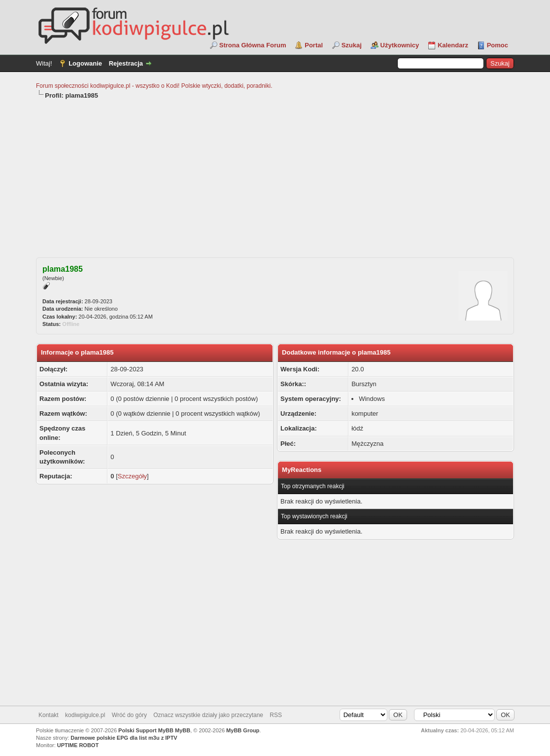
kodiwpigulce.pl (85, 715)
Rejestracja (126, 63)
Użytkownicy (400, 45)
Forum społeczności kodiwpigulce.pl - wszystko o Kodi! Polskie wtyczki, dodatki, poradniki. (154, 86)
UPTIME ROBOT (78, 745)
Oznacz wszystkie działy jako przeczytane (208, 715)
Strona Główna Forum (253, 45)
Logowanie (85, 63)
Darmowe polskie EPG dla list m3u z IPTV (124, 738)
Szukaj (352, 45)
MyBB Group (243, 730)
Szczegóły (132, 476)
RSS (276, 715)
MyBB (183, 730)
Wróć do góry (129, 715)
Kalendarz (453, 45)
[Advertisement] (275, 174)
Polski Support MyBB (146, 730)
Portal (314, 45)
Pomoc (498, 45)
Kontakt (49, 715)
